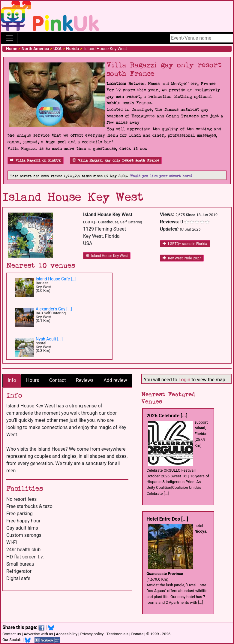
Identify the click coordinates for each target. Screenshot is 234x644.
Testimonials (117, 634)
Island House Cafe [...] (56, 279)
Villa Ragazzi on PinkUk (36, 160)
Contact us (12, 634)
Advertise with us (38, 634)
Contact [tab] (58, 380)
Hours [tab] (33, 380)
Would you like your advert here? (161, 176)
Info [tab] (12, 380)
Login (184, 380)
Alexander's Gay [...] (54, 309)
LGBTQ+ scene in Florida (185, 244)
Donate (137, 634)
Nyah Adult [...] (49, 339)
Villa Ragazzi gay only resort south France (116, 160)
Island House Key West (107, 256)
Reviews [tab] (85, 380)
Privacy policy (92, 634)
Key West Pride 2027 (182, 258)
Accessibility (67, 634)
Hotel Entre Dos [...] (167, 519)
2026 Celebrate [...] (167, 416)
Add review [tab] (115, 380)
